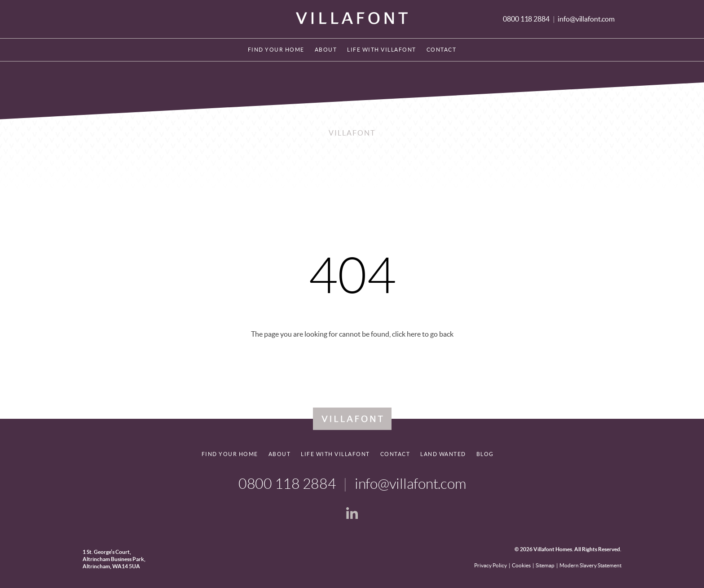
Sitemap (545, 565)
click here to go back (423, 334)
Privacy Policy (491, 565)
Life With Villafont (382, 50)
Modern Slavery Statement (590, 565)
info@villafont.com (586, 19)
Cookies (521, 565)
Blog (485, 454)
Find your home (276, 50)
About (326, 50)
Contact (442, 50)
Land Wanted (443, 454)
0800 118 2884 (527, 19)
